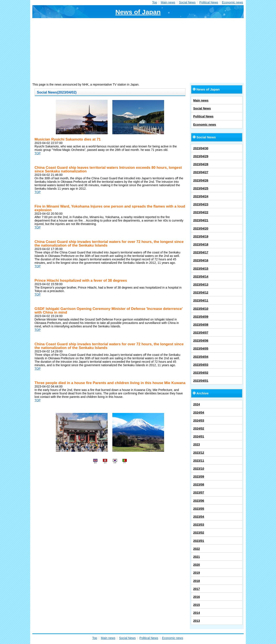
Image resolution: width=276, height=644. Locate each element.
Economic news (232, 2)
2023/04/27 (201, 172)
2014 (197, 613)
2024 (197, 404)
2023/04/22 (201, 212)
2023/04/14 (201, 277)
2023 (197, 444)
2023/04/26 (201, 180)
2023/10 (199, 469)
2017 (197, 589)
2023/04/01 (201, 381)
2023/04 (199, 517)
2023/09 (199, 477)
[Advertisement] (138, 50)
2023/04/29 (201, 156)
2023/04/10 (201, 309)
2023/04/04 (201, 357)
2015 (197, 605)
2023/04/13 (201, 284)
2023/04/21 (201, 220)
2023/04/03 (201, 365)
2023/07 (199, 492)
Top (155, 2)
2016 (197, 597)
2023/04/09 (201, 317)
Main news (168, 2)
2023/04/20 (201, 228)
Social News (187, 2)
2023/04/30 (201, 148)
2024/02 (199, 428)
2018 (197, 581)
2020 (197, 565)
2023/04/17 (201, 252)
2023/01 (199, 541)
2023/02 (199, 533)
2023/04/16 (201, 260)
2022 (197, 549)
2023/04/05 (201, 349)
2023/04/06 (201, 341)
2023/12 (199, 453)
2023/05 (199, 509)
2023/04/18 (201, 244)
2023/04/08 (201, 325)
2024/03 (199, 420)
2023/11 (199, 461)
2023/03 (199, 525)
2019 (197, 573)
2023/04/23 (201, 204)
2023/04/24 (201, 196)
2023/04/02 (201, 373)
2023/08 (199, 485)
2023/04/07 (201, 333)
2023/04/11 (201, 300)
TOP (38, 153)
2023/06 (199, 501)
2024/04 (199, 413)
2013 (197, 621)
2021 (197, 557)
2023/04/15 (201, 269)
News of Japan (138, 12)
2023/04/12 (201, 292)
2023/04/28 (201, 164)
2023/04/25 (201, 188)
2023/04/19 (201, 236)
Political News (209, 2)
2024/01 (199, 436)
